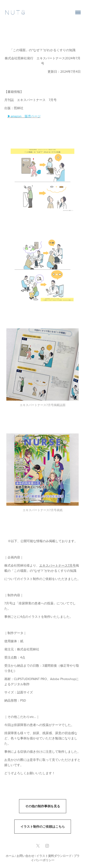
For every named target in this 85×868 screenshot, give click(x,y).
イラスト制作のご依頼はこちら (43, 827)
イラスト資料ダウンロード (54, 856)
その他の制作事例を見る (43, 806)
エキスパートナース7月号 (57, 565)
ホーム (10, 856)
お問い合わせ (25, 856)
